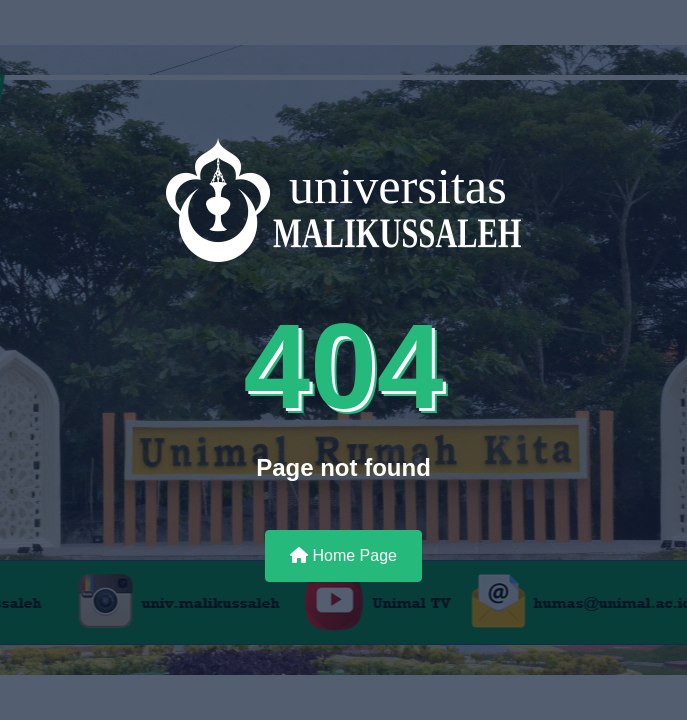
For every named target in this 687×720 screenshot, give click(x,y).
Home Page (343, 555)
